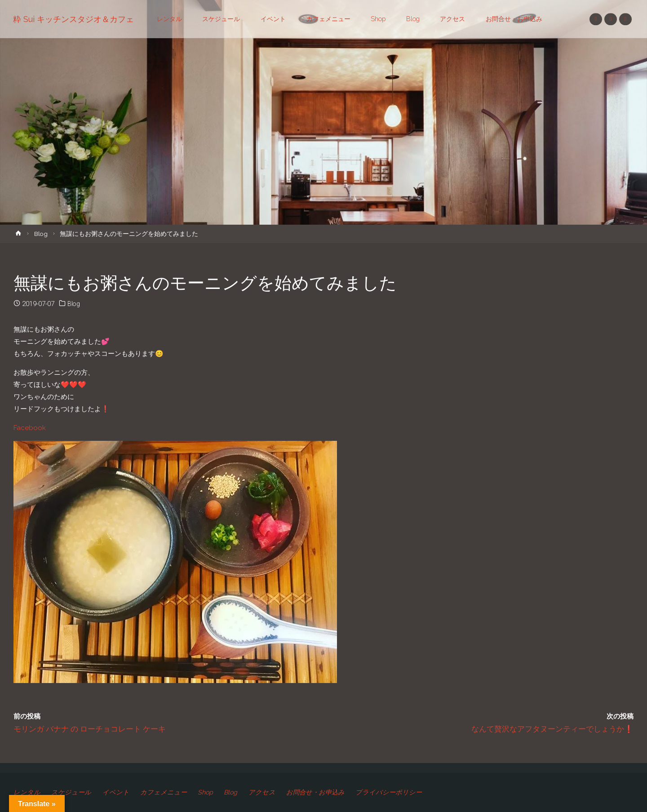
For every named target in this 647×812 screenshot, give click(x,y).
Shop (210, 792)
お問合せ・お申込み (325, 792)
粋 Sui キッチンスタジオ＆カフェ (74, 19)
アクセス (269, 792)
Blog (41, 234)
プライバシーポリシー (400, 792)
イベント (118, 792)
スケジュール (72, 792)
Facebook (30, 428)
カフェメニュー (166, 792)
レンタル (27, 792)
